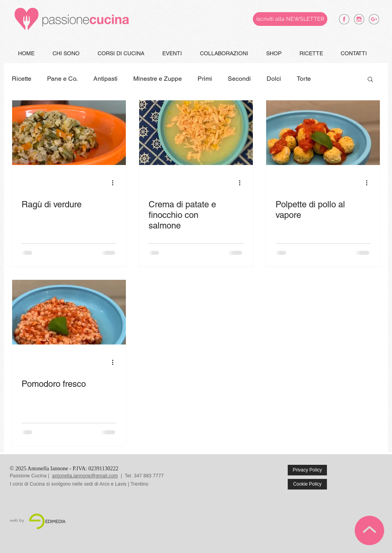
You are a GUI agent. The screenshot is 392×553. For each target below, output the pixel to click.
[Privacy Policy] (307, 470)
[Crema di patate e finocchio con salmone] (196, 133)
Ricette (22, 79)
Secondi (239, 79)
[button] (370, 80)
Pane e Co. (62, 79)
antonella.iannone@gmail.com (85, 476)
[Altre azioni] (115, 183)
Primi (205, 79)
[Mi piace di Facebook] (365, 476)
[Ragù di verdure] (69, 133)
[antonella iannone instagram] (359, 19)
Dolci (274, 79)
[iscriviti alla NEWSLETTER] (290, 19)
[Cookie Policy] (307, 484)
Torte (304, 79)
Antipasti (105, 79)
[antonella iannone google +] (374, 19)
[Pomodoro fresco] (69, 312)
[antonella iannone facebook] (344, 19)
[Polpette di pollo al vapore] (323, 133)
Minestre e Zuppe (158, 79)
